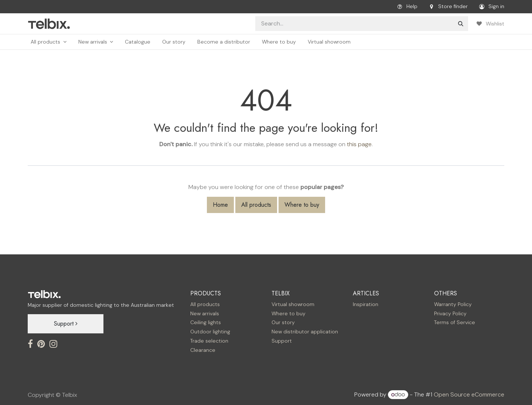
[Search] (461, 24)
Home (220, 205)
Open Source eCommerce (469, 394)
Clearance (203, 350)
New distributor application (305, 332)
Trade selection (209, 341)
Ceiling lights (206, 322)
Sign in (490, 7)
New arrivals (205, 313)
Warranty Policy (453, 304)
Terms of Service (455, 322)
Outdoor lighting (210, 332)
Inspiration (366, 304)
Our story (283, 322)
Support (66, 324)
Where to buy (302, 205)
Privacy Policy (450, 313)
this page (359, 144)
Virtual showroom (293, 304)
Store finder (447, 7)
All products (256, 205)
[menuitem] (49, 42)
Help (406, 7)
